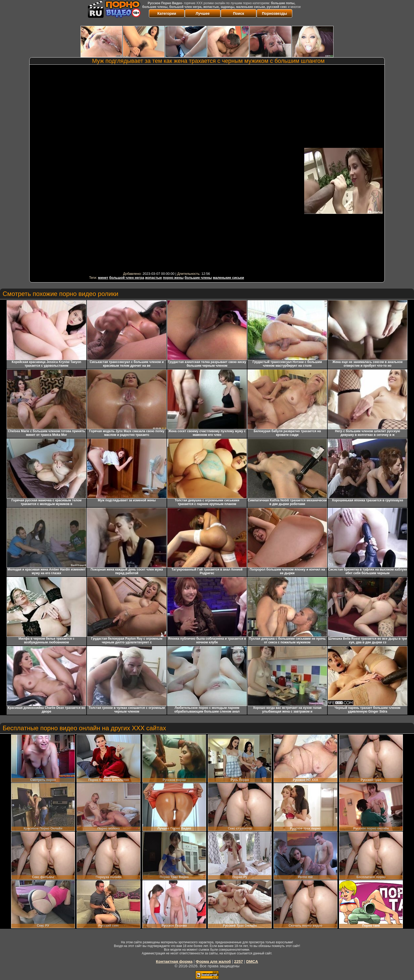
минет (103, 278)
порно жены (173, 278)
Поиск (238, 13)
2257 (239, 961)
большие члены (198, 278)
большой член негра (127, 278)
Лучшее (203, 13)
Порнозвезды (274, 13)
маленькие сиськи (228, 278)
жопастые (154, 278)
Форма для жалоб (213, 961)
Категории (167, 13)
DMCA (252, 961)
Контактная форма (174, 961)
